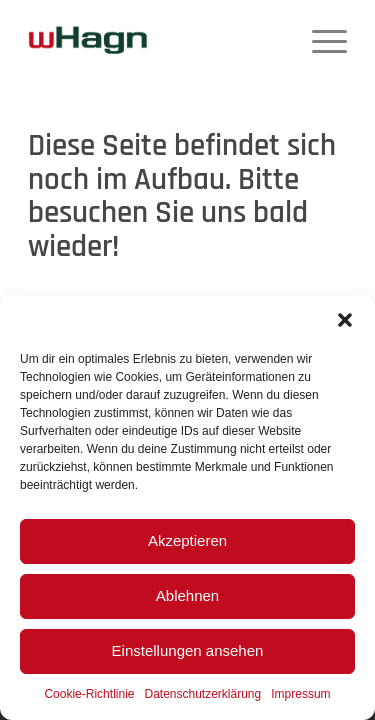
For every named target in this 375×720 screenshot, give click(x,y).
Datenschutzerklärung (202, 694)
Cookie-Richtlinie (89, 694)
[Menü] (319, 40)
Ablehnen (187, 595)
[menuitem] (319, 40)
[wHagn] (88, 40)
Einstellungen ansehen (188, 650)
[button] (345, 320)
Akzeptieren (187, 540)
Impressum (300, 694)
